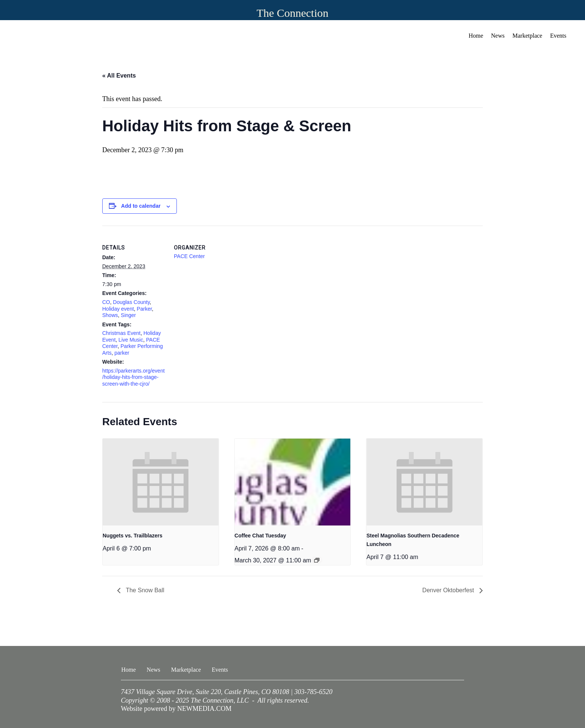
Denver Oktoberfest (449, 590)
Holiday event (118, 309)
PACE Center (189, 256)
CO (106, 302)
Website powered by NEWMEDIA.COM (176, 709)
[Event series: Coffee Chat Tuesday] (317, 560)
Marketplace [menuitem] (528, 36)
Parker (144, 309)
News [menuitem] (498, 36)
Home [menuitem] (476, 36)
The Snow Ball (144, 590)
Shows (110, 315)
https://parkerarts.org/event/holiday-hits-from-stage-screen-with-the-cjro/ (133, 377)
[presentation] (161, 482)
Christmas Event (121, 333)
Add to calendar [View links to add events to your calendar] (141, 206)
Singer (128, 315)
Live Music (131, 340)
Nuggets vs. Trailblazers (132, 536)
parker (122, 353)
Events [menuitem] (558, 36)
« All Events (119, 76)
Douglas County (132, 302)
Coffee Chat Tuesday (260, 536)
